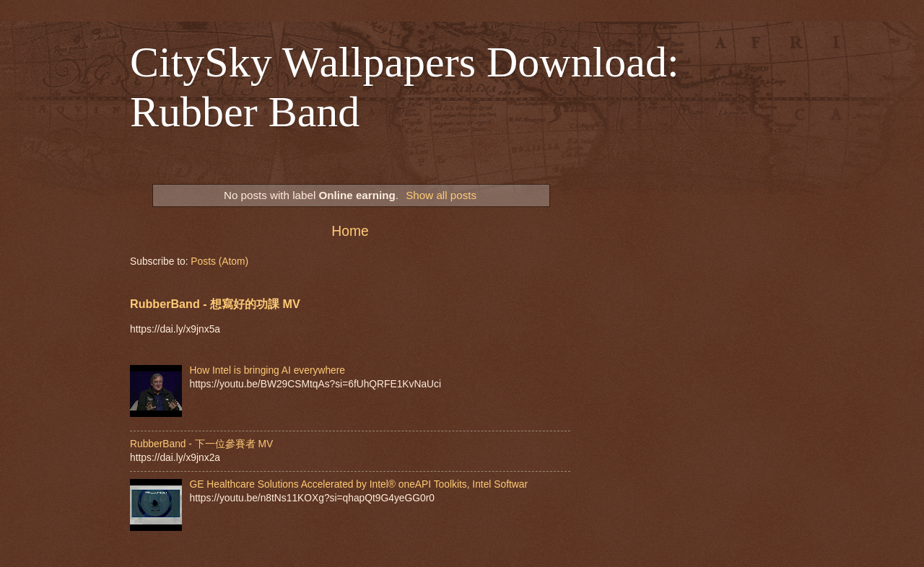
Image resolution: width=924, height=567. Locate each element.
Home (350, 231)
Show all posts (441, 195)
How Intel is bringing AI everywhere (268, 370)
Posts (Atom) (219, 261)
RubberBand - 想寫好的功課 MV (215, 304)
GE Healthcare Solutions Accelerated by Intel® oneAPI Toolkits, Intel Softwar (359, 484)
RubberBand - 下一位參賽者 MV (201, 444)
